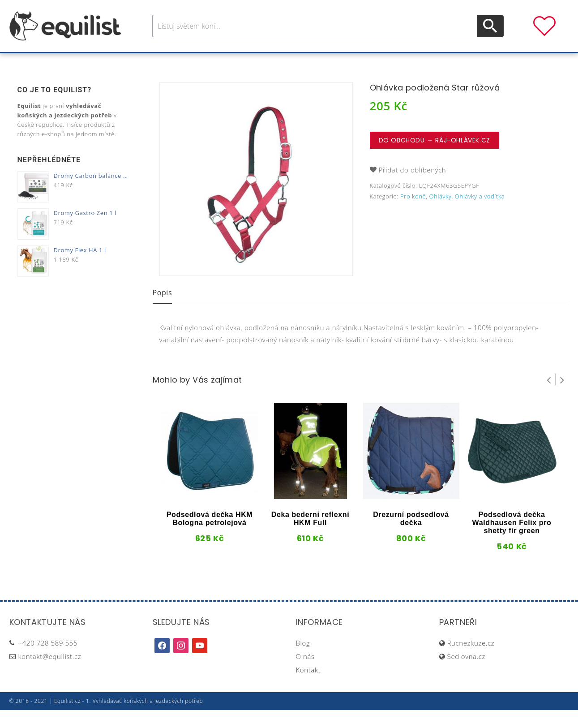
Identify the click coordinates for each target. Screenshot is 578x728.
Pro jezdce (215, 62)
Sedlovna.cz (466, 674)
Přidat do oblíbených (413, 188)
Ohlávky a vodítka (480, 214)
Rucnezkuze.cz (471, 661)
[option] (256, 197)
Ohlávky (441, 214)
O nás (305, 674)
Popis (163, 310)
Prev (549, 397)
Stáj (353, 62)
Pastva (385, 62)
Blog (303, 661)
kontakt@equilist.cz (50, 674)
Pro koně (163, 62)
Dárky (422, 62)
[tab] (163, 311)
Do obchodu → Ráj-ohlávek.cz (435, 158)
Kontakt (308, 688)
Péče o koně (273, 62)
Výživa (322, 62)
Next (562, 397)
